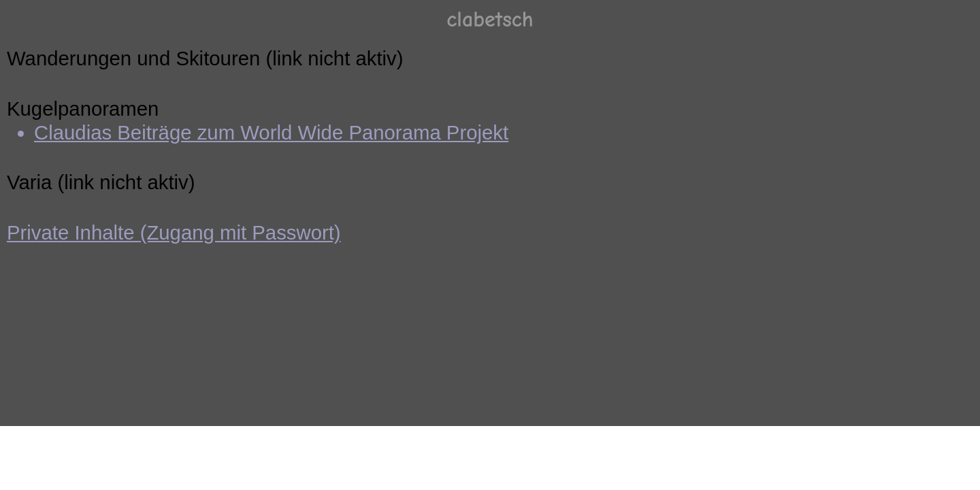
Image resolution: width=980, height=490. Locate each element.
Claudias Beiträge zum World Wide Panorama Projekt (271, 132)
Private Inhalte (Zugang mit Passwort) (174, 232)
